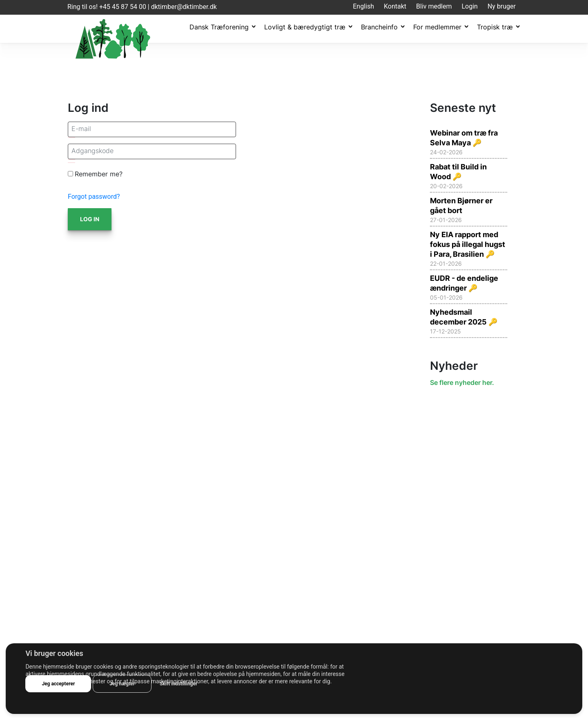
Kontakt (395, 6)
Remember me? (99, 174)
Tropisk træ (495, 27)
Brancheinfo (379, 27)
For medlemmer (437, 27)
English (363, 6)
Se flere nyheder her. (462, 382)
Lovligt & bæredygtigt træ (305, 27)
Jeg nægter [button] (122, 684)
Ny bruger (502, 6)
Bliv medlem (434, 6)
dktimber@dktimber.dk (184, 7)
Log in (90, 219)
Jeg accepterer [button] (58, 684)
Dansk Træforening (219, 27)
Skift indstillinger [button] (178, 684)
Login (469, 6)
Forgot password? (94, 197)
